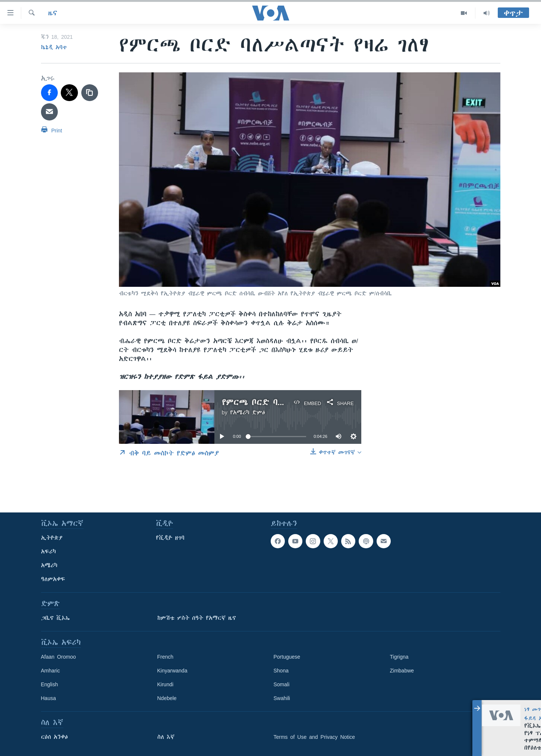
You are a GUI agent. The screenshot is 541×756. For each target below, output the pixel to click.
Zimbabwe (402, 671)
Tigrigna (399, 657)
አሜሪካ (49, 565)
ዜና (53, 13)
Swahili (282, 698)
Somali (282, 684)
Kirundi (166, 684)
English (50, 684)
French (166, 657)
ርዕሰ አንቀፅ (54, 737)
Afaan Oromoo (59, 657)
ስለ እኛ (166, 737)
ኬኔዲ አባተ (54, 47)
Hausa (48, 698)
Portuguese (287, 657)
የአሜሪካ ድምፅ (248, 412)
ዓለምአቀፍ (53, 579)
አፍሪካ (48, 552)
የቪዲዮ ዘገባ (170, 538)
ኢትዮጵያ (52, 538)
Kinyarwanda (172, 671)
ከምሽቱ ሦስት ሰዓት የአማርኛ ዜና (197, 618)
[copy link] (90, 93)
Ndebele (167, 698)
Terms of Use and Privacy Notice (314, 737)
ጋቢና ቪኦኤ (55, 618)
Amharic (51, 671)
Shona (281, 671)
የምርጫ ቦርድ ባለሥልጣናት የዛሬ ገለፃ (287, 402)
